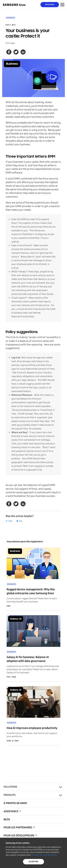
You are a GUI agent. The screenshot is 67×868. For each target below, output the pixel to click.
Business (11, 18)
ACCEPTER (33, 862)
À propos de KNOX (15, 803)
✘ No (19, 521)
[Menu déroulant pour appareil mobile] (62, 5)
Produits (10, 795)
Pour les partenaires (18, 827)
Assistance (11, 811)
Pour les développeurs (19, 836)
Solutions (10, 787)
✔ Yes (9, 521)
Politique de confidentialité (44, 855)
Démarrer (50, 5)
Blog (7, 819)
